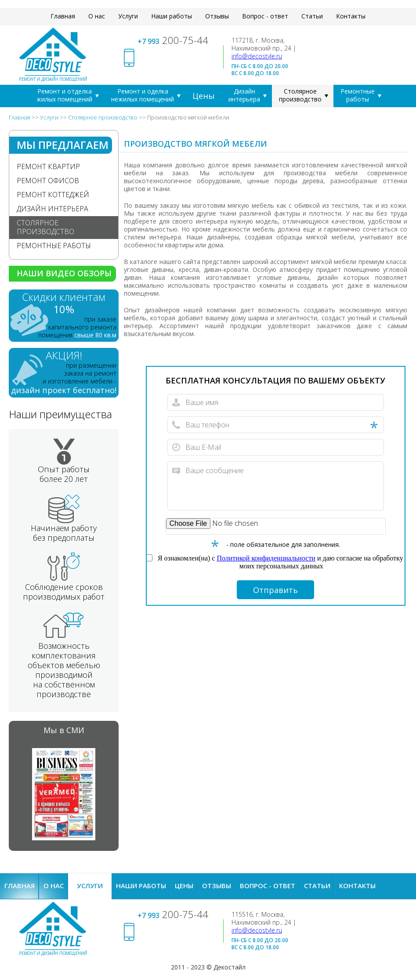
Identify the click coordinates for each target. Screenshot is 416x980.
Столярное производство (300, 95)
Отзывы (217, 16)
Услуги (128, 16)
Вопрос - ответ (265, 16)
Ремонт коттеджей (53, 195)
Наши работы (172, 16)
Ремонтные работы (358, 95)
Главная (63, 16)
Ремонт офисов (48, 181)
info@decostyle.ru (257, 56)
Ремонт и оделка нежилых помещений (143, 95)
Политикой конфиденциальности (266, 558)
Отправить (275, 590)
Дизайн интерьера (244, 95)
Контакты (351, 16)
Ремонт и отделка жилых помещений (64, 95)
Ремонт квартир (48, 166)
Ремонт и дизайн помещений (53, 79)
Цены (204, 96)
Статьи (312, 16)
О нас (97, 16)
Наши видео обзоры (64, 273)
